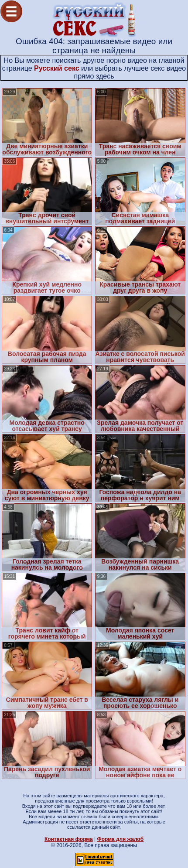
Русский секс (57, 68)
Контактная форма (69, 839)
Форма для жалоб (121, 839)
